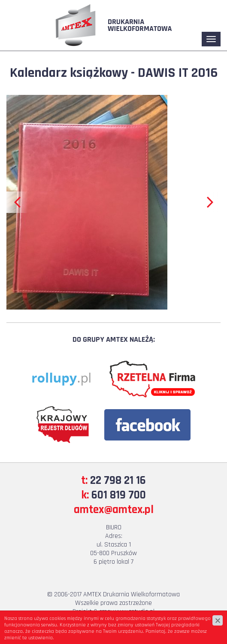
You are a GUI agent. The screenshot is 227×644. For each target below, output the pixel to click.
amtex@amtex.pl (114, 510)
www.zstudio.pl (134, 612)
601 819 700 (119, 495)
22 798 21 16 (118, 480)
